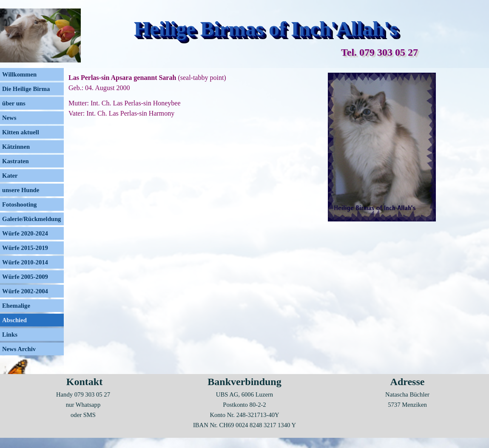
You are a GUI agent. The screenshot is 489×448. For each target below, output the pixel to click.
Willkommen (19, 74)
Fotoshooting (19, 204)
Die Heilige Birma (26, 89)
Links (10, 335)
